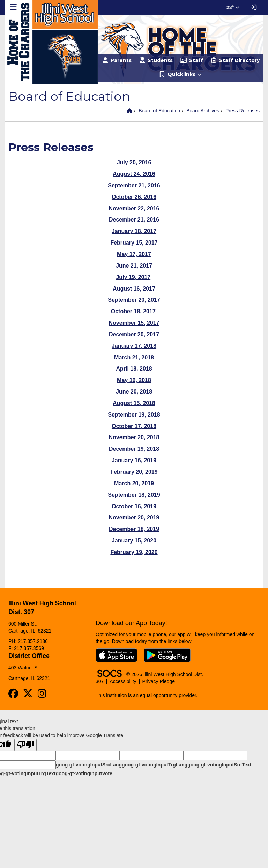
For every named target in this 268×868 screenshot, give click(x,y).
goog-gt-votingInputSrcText (219, 765)
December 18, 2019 (134, 529)
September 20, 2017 (134, 300)
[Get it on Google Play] (167, 655)
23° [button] (233, 7)
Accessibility (123, 681)
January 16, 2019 (134, 460)
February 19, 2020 (134, 552)
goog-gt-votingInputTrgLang (155, 765)
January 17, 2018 (134, 346)
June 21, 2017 (134, 266)
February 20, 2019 (134, 472)
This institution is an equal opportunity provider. (147, 695)
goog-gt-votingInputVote (84, 773)
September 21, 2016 (134, 185)
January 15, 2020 (134, 541)
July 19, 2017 (133, 277)
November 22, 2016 (134, 208)
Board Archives (203, 111)
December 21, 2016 (134, 220)
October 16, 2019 (134, 506)
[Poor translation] (25, 745)
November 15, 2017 (134, 323)
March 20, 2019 (134, 483)
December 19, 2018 (134, 449)
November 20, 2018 (134, 437)
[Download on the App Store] (117, 655)
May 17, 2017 (134, 254)
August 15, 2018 (134, 403)
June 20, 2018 (134, 392)
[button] (180, 75)
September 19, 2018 (134, 415)
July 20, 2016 (134, 162)
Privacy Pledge (159, 681)
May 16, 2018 (134, 380)
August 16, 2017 (134, 289)
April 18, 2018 (134, 369)
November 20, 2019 (134, 518)
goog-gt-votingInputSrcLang (89, 765)
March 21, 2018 (134, 357)
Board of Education (159, 111)
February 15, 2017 (134, 243)
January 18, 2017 (134, 231)
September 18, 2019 (134, 495)
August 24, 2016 (134, 174)
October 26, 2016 (134, 197)
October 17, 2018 (134, 426)
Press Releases (243, 111)
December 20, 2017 (134, 334)
